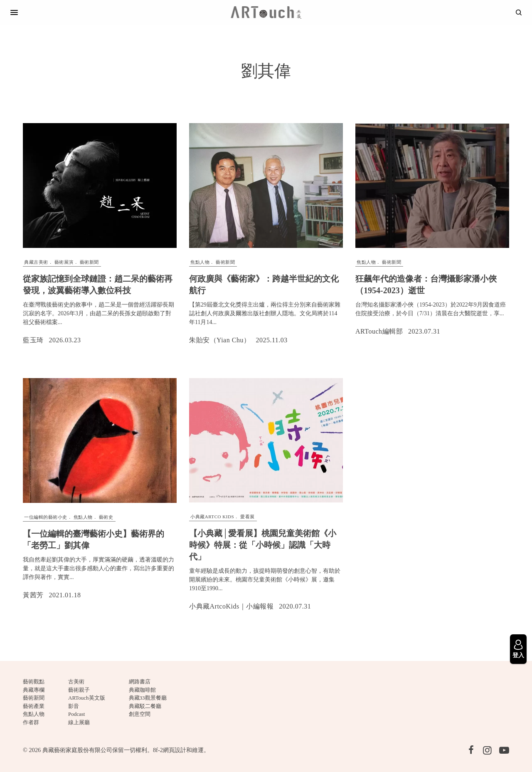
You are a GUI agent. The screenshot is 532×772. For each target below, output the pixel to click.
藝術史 (106, 517)
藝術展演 (64, 262)
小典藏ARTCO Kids (212, 517)
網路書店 (140, 682)
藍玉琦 (33, 340)
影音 (74, 706)
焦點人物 (200, 262)
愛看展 (248, 517)
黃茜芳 (33, 595)
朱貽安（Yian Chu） (220, 340)
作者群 (31, 722)
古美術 (76, 682)
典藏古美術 (36, 262)
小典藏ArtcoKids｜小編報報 (231, 606)
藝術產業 (34, 706)
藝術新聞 (89, 262)
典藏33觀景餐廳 (148, 698)
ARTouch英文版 (87, 698)
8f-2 (158, 750)
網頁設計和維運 (183, 750)
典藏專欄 (34, 690)
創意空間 (140, 714)
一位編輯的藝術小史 (46, 517)
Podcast (76, 714)
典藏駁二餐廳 (145, 706)
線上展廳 (79, 722)
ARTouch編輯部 (379, 331)
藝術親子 (79, 690)
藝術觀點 (34, 682)
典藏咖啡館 (142, 690)
